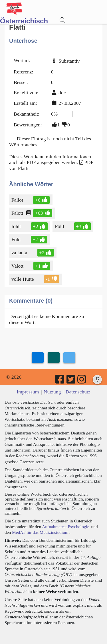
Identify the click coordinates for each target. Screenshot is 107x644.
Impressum (28, 392)
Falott (18, 213)
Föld (60, 226)
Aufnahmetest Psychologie (65, 527)
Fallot (18, 200)
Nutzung (52, 392)
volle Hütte (23, 279)
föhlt (17, 226)
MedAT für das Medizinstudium (40, 532)
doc (62, 93)
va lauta (20, 253)
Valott (18, 266)
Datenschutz (78, 392)
